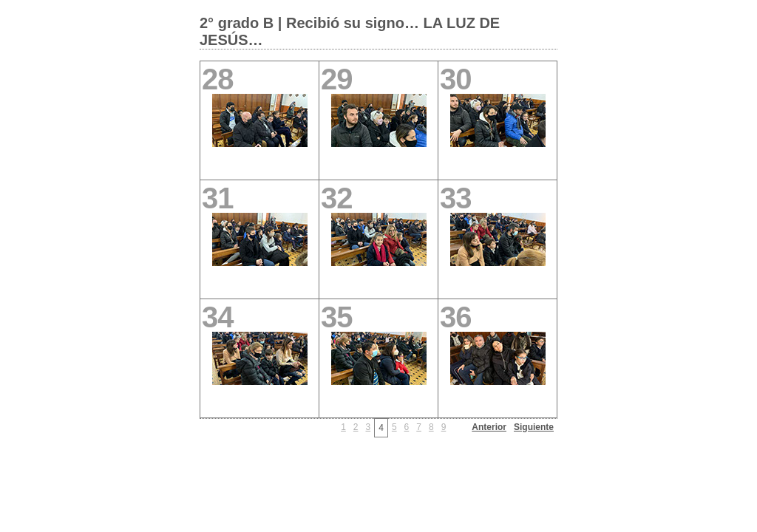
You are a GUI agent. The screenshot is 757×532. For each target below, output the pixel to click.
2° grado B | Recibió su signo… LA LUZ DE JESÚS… (350, 31)
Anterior (489, 427)
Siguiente (534, 427)
